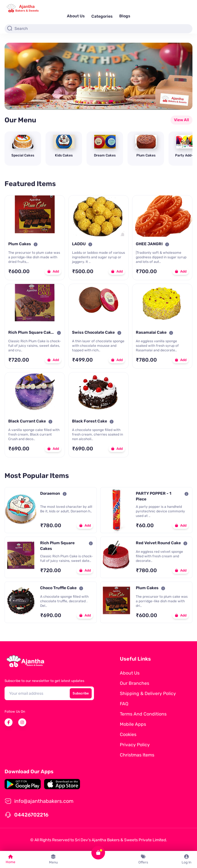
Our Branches (135, 683)
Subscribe (81, 693)
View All (181, 120)
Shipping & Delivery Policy (148, 693)
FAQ (124, 704)
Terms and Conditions (143, 714)
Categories (102, 16)
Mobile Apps (133, 724)
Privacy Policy (135, 745)
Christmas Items (137, 755)
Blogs (125, 16)
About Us (76, 16)
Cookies (128, 734)
